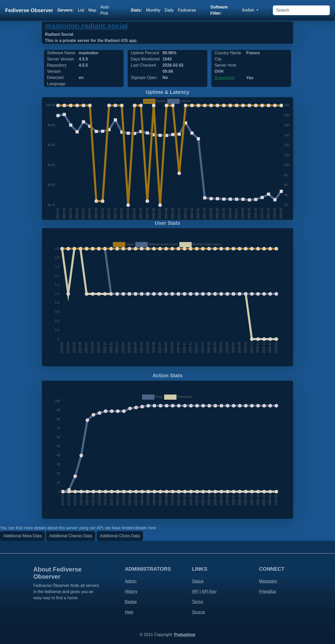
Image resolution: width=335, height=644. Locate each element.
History (131, 591)
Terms (198, 602)
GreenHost (224, 78)
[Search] (301, 10)
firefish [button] (249, 10)
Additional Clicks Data (120, 536)
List (81, 10)
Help (129, 612)
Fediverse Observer (29, 10)
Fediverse (187, 10)
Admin (131, 581)
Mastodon (268, 581)
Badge (131, 602)
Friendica (267, 591)
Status (198, 581)
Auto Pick (105, 10)
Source (198, 612)
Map (92, 10)
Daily (169, 10)
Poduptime (185, 635)
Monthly (153, 10)
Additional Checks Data (71, 536)
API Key (209, 591)
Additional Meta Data (22, 536)
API (195, 591)
